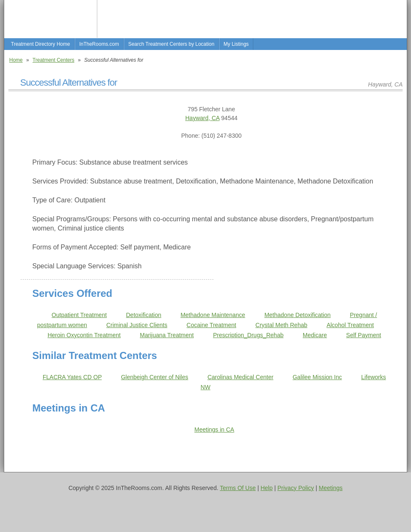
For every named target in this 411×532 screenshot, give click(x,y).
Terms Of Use (238, 488)
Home (16, 60)
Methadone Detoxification (297, 315)
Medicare (315, 335)
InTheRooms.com (99, 44)
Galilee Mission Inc (317, 377)
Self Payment (363, 335)
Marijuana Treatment (167, 335)
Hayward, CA (203, 118)
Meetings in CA (215, 430)
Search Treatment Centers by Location (171, 44)
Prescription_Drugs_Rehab (248, 335)
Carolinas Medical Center (241, 377)
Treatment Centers (54, 60)
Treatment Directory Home (40, 44)
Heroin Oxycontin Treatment (84, 335)
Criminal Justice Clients (137, 325)
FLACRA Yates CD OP (72, 377)
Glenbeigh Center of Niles (154, 377)
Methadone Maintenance (213, 315)
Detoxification (143, 315)
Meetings (331, 488)
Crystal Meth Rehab (281, 325)
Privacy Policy (295, 488)
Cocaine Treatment (211, 325)
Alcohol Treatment (350, 325)
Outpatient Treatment (79, 315)
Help (267, 488)
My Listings (236, 44)
